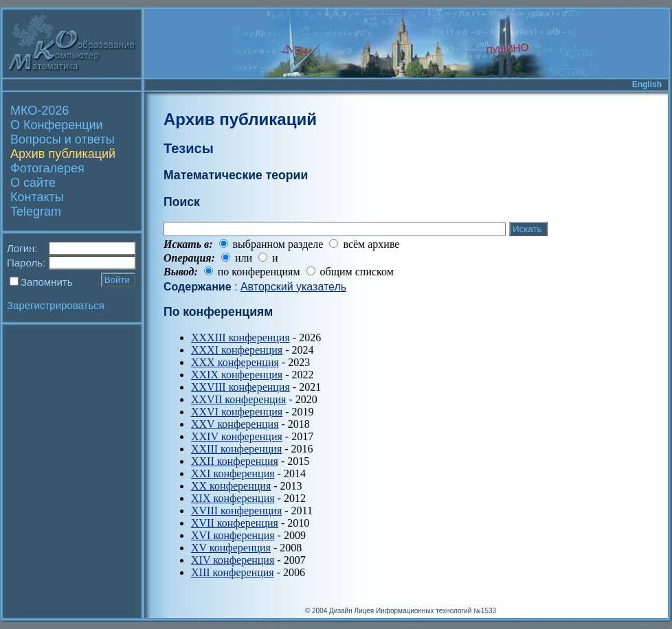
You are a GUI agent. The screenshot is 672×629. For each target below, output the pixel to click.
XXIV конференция (237, 436)
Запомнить (47, 282)
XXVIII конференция (240, 387)
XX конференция (231, 486)
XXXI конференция (237, 350)
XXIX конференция (237, 375)
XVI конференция (233, 535)
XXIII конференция (236, 449)
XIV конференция (233, 560)
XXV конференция (235, 424)
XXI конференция (233, 473)
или (244, 258)
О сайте (33, 183)
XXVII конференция (238, 399)
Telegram (36, 211)
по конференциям (259, 272)
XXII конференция (235, 461)
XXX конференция (235, 362)
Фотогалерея (47, 168)
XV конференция (231, 548)
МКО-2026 (40, 111)
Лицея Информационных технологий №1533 (425, 611)
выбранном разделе (278, 244)
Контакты (37, 197)
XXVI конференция (237, 412)
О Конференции (57, 125)
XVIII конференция (236, 511)
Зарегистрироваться (56, 305)
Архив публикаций (63, 154)
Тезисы (189, 148)
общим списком (357, 272)
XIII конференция (233, 572)
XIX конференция (233, 498)
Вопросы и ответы (63, 139)
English (647, 84)
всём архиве (371, 244)
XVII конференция (235, 523)
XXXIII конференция (240, 338)
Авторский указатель (293, 287)
